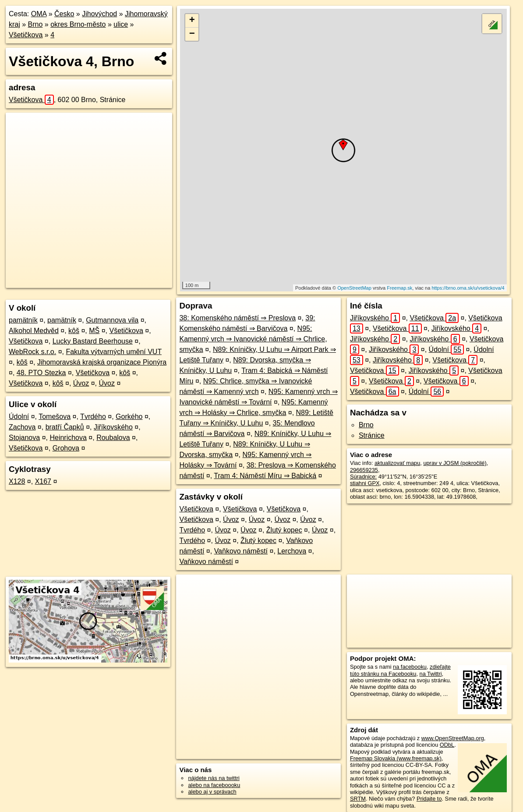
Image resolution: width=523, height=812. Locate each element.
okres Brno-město (78, 24)
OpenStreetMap (354, 288)
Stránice (372, 435)
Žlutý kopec (284, 530)
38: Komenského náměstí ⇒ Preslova (237, 318)
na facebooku (410, 667)
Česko (64, 14)
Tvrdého (93, 417)
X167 (43, 481)
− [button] (192, 34)
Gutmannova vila (112, 320)
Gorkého (129, 417)
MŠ (94, 331)
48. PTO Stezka (41, 373)
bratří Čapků (65, 427)
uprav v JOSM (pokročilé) (455, 463)
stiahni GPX (365, 483)
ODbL (447, 745)
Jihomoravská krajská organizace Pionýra (102, 362)
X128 (17, 481)
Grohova (66, 448)
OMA (39, 14)
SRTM (358, 799)
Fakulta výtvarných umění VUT (113, 352)
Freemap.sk (399, 288)
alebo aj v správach (212, 792)
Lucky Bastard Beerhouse (93, 341)
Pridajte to (429, 799)
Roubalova (113, 438)
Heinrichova (68, 438)
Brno (35, 24)
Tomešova (55, 417)
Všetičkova (26, 35)
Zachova (22, 427)
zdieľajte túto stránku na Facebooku (400, 670)
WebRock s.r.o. (32, 352)
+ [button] (192, 21)
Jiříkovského (113, 427)
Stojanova (24, 438)
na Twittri (431, 674)
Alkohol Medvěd (34, 331)
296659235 (364, 470)
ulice (121, 24)
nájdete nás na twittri (214, 778)
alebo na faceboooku (214, 785)
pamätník (23, 320)
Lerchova (292, 551)
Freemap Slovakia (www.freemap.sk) (396, 758)
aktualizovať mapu (397, 463)
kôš (74, 331)
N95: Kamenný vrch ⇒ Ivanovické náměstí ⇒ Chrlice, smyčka (253, 339)
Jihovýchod (99, 14)
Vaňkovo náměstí (241, 551)
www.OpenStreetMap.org (453, 738)
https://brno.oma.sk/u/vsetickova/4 (468, 288)
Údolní (19, 417)
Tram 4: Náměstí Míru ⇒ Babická (265, 476)
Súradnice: (363, 477)
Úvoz (81, 383)
